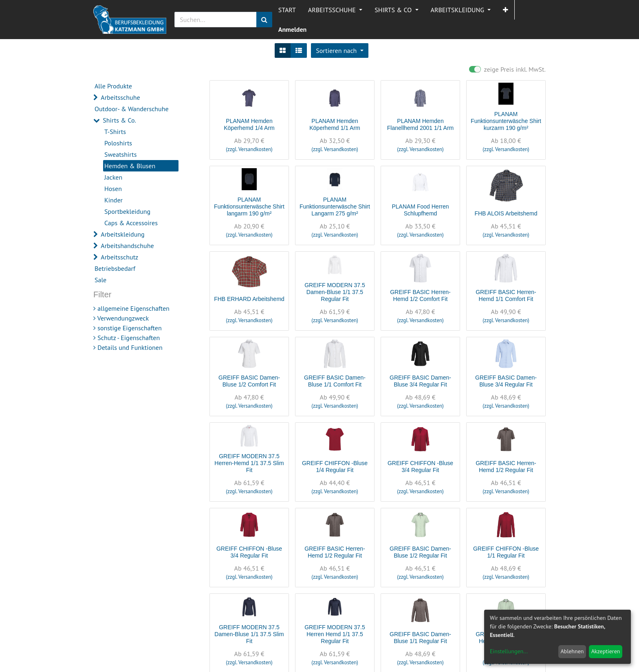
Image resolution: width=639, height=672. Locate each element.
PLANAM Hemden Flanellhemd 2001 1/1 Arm (420, 124)
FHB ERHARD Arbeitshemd (249, 299)
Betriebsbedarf (115, 268)
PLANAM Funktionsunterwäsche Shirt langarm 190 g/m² (249, 206)
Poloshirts (118, 143)
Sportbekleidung (127, 211)
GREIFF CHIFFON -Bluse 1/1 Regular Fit (506, 552)
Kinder (113, 200)
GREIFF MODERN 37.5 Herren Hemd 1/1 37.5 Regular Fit (335, 634)
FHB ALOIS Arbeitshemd (506, 213)
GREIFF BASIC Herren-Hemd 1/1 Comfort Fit (506, 295)
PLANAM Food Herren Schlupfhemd (420, 210)
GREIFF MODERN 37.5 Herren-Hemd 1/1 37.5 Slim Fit (249, 463)
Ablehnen (572, 651)
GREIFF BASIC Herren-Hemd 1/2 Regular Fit (506, 467)
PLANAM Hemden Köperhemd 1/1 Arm (335, 124)
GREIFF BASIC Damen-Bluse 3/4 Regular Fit (420, 381)
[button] (506, 10)
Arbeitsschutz (119, 257)
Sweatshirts (120, 154)
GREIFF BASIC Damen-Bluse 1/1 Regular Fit (420, 638)
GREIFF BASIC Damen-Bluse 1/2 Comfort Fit (249, 381)
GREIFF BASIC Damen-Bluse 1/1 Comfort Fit (335, 381)
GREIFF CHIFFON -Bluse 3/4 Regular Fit (420, 467)
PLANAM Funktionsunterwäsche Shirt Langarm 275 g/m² (335, 206)
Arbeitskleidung (122, 234)
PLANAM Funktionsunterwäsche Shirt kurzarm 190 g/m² (506, 121)
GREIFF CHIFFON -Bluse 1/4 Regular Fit (335, 467)
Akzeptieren (606, 651)
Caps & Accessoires (131, 223)
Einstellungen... (509, 651)
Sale (100, 280)
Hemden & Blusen (130, 166)
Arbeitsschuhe (120, 97)
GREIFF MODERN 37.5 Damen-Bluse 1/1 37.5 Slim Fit (249, 634)
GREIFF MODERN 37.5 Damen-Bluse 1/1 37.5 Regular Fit (335, 292)
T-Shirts (115, 132)
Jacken (113, 177)
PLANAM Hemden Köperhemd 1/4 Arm (249, 124)
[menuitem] (287, 10)
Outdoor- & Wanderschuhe (132, 109)
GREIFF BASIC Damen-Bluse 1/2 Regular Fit (420, 552)
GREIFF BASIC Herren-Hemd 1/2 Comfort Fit (420, 295)
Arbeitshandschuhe (127, 246)
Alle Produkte (113, 86)
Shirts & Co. (119, 120)
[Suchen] (264, 20)
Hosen (113, 189)
